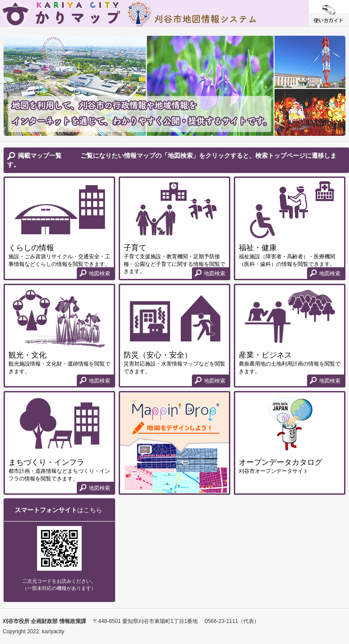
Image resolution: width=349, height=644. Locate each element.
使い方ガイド (329, 13)
